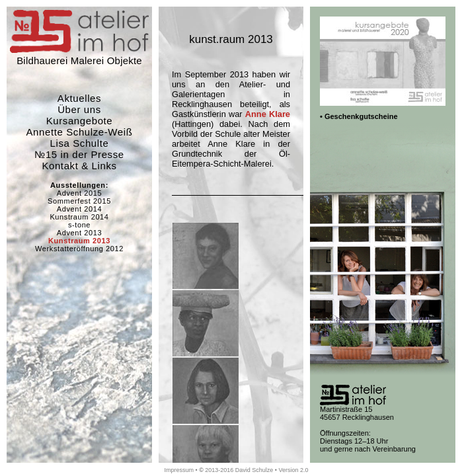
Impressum (179, 470)
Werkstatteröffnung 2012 (79, 249)
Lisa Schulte (80, 143)
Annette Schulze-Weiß (80, 132)
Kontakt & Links (79, 166)
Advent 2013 (79, 233)
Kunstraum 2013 (79, 241)
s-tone (79, 225)
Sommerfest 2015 (79, 201)
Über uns (79, 109)
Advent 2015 (79, 193)
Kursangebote (80, 121)
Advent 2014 (79, 209)
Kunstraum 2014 (79, 217)
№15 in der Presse (79, 154)
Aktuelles (79, 98)
